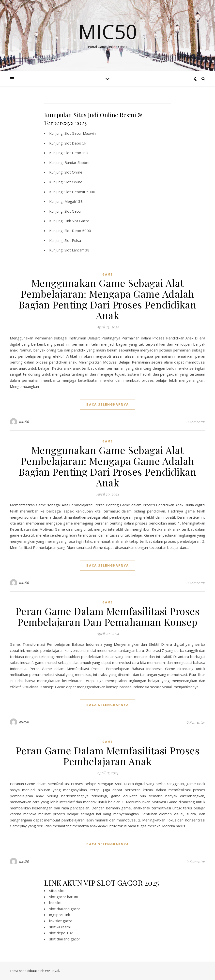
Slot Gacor (73, 211)
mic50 (24, 422)
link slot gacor (61, 921)
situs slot (57, 891)
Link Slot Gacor (77, 221)
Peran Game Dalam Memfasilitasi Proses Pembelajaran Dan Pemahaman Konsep (108, 616)
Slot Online (73, 172)
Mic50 (108, 31)
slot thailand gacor (65, 909)
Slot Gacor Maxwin (80, 133)
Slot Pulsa (73, 240)
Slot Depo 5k (75, 143)
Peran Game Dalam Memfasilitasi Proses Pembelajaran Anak (108, 756)
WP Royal (52, 971)
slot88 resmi (60, 927)
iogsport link (60, 915)
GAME (108, 274)
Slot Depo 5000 (78, 231)
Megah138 (74, 201)
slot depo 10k (61, 933)
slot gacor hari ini (63, 897)
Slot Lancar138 (77, 250)
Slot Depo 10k (76, 153)
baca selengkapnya (108, 404)
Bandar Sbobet (77, 162)
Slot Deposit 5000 (80, 192)
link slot (55, 903)
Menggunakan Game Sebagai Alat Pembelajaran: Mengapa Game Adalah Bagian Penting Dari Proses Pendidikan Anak (108, 299)
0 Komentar (196, 422)
